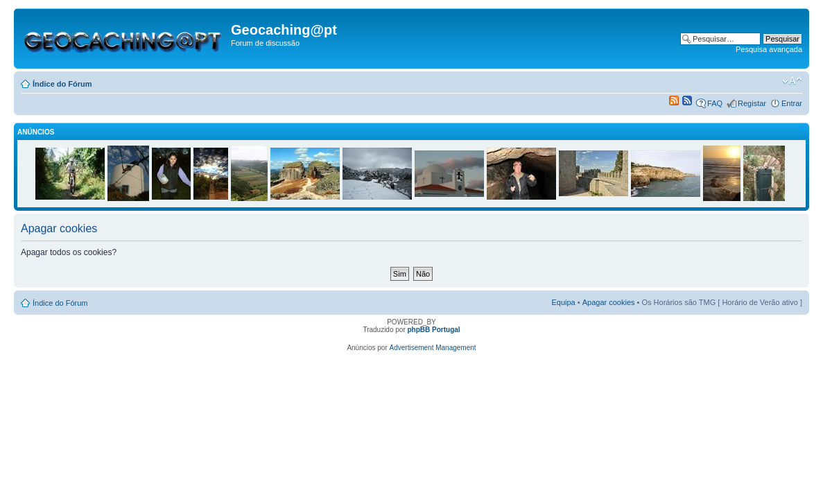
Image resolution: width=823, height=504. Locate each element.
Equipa (563, 302)
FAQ (715, 103)
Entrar (792, 103)
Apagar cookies (609, 302)
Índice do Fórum (62, 84)
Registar (752, 103)
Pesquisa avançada (769, 49)
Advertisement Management (433, 348)
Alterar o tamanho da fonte (792, 81)
